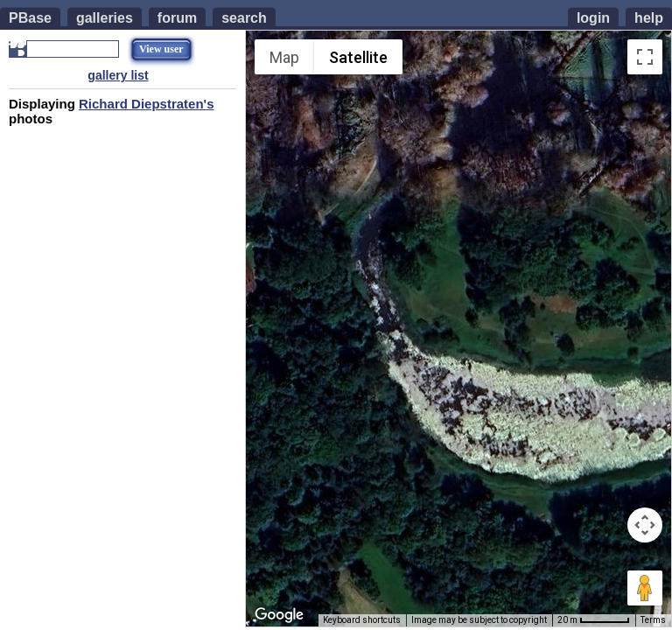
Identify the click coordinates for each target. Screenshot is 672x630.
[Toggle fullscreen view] (645, 57)
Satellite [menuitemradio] (358, 57)
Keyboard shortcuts (362, 620)
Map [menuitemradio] (284, 57)
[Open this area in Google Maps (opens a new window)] (279, 615)
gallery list (118, 75)
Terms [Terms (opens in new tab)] (653, 620)
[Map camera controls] (645, 525)
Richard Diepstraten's (146, 104)
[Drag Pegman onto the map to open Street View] (645, 588)
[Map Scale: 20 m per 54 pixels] (594, 620)
